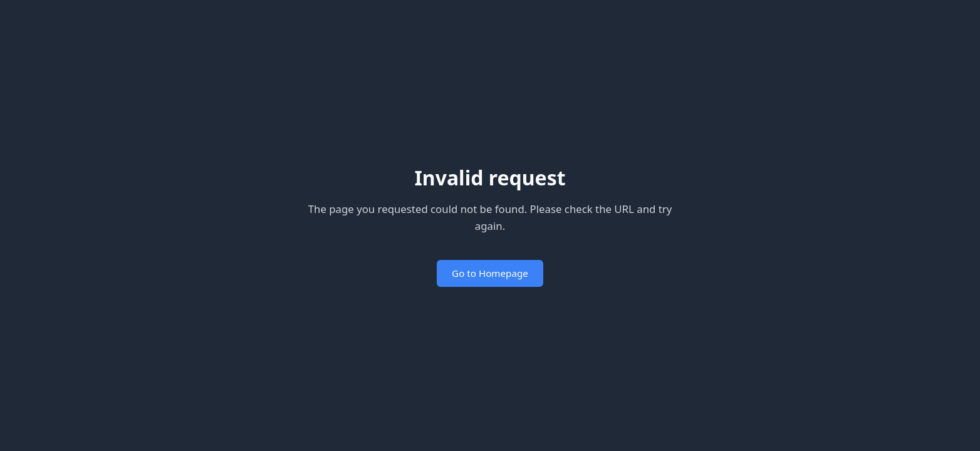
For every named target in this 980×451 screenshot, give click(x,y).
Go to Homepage (490, 273)
